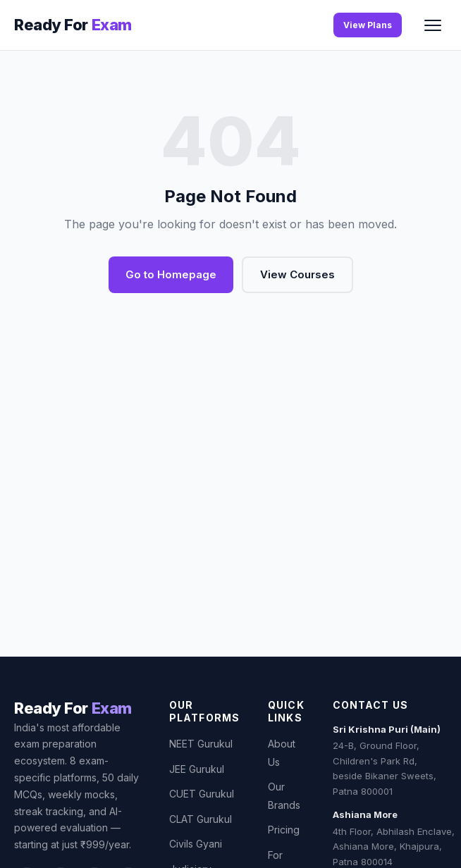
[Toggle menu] (433, 25)
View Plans (368, 25)
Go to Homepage (171, 274)
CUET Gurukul (202, 794)
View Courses (297, 274)
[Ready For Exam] (73, 25)
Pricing (284, 830)
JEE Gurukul (197, 769)
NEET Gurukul (201, 744)
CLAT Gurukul (201, 819)
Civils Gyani (196, 844)
